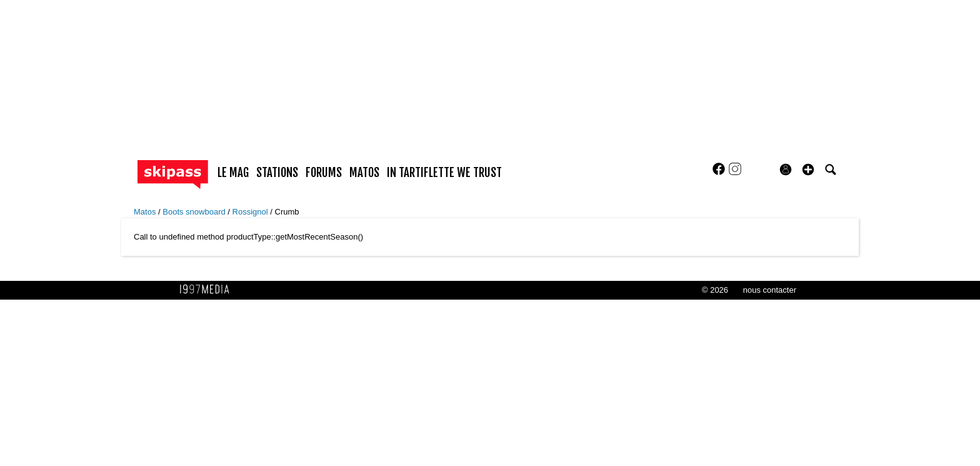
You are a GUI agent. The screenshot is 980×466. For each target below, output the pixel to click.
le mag (233, 173)
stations (277, 173)
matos (364, 173)
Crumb (287, 212)
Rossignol (252, 212)
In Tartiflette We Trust (444, 173)
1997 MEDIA (208, 290)
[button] (808, 170)
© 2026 (715, 290)
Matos (146, 212)
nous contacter (770, 290)
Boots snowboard (195, 212)
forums (324, 173)
